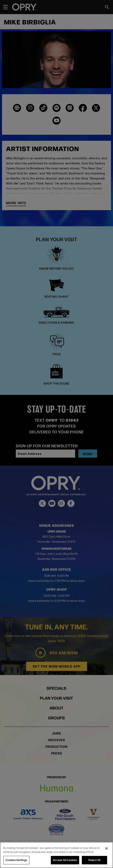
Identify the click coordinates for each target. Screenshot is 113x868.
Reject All (94, 860)
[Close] (107, 848)
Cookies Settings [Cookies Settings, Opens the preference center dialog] (16, 860)
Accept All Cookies (65, 860)
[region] (56, 855)
